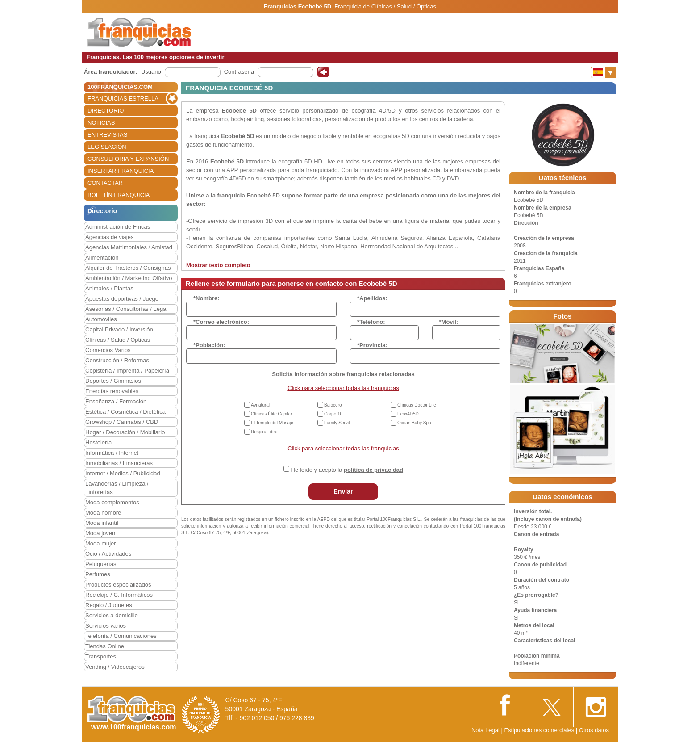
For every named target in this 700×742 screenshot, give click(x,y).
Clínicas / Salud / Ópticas (118, 340)
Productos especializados (118, 585)
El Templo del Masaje (272, 423)
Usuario (151, 72)
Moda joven (100, 533)
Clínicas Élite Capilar (271, 414)
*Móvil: (449, 322)
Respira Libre (264, 432)
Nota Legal (485, 730)
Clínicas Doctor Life (417, 405)
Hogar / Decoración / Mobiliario (125, 432)
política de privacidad (373, 470)
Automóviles (101, 319)
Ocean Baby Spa (414, 423)
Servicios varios (106, 626)
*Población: (209, 345)
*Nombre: (206, 298)
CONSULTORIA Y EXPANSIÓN (128, 159)
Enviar (344, 491)
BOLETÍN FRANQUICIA (119, 195)
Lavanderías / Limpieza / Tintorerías (117, 488)
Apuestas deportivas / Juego (122, 299)
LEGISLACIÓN (107, 147)
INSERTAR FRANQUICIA (121, 171)
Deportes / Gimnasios (113, 381)
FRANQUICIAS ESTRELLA (123, 99)
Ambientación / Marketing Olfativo (129, 278)
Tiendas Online (105, 646)
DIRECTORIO (106, 111)
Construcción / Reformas (117, 360)
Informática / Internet (112, 453)
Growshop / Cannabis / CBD (122, 422)
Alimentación (102, 258)
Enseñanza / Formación (116, 401)
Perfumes (98, 574)
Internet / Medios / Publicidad (123, 473)
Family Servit (337, 423)
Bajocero (333, 405)
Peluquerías (101, 564)
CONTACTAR (105, 183)
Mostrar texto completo (218, 265)
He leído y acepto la (347, 470)
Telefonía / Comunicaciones (121, 636)
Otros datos (594, 730)
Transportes (101, 656)
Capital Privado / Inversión (119, 329)
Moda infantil (102, 523)
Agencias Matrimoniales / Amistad (129, 247)
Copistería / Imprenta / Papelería (127, 371)
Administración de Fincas (118, 227)
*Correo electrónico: (221, 322)
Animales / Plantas (109, 288)
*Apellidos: (372, 298)
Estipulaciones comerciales (540, 730)
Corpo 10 (333, 414)
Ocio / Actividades (108, 554)
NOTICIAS (101, 123)
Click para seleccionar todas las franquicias (343, 388)
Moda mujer (101, 543)
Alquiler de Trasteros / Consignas (128, 268)
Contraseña (239, 72)
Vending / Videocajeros (115, 667)
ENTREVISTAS (107, 135)
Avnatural (260, 405)
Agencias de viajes (109, 237)
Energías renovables (112, 391)
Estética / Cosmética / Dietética (125, 412)
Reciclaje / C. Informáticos (119, 595)
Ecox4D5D (408, 414)
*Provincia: (372, 345)
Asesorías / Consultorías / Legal (126, 309)
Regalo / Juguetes (109, 605)
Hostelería (98, 442)
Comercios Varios (108, 350)
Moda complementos (112, 502)
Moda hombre (103, 513)
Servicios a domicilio (112, 615)
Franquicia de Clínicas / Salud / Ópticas (385, 6)
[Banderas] (603, 72)
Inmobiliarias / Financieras (119, 463)
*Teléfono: (371, 322)
